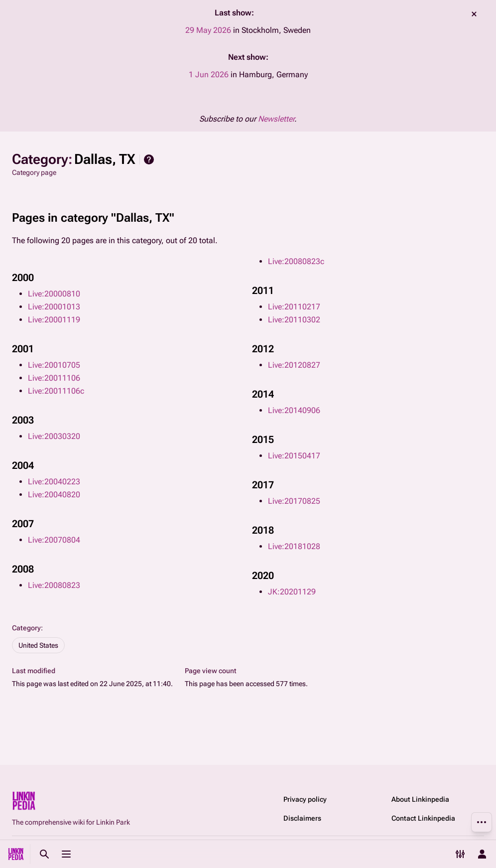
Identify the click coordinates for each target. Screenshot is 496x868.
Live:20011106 (54, 378)
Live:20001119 (54, 320)
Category (26, 628)
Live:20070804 (54, 540)
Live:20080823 (54, 585)
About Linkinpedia (420, 799)
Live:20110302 (294, 320)
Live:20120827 (294, 365)
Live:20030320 (54, 436)
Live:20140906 (294, 410)
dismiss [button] (474, 14)
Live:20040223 (54, 482)
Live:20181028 (294, 546)
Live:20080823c (296, 261)
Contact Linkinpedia (423, 818)
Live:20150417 (294, 456)
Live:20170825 (294, 501)
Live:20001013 (54, 307)
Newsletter (276, 119)
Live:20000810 (54, 294)
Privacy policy (305, 799)
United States (38, 645)
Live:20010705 (54, 365)
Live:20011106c (56, 391)
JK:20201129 (292, 592)
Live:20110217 (294, 307)
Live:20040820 (54, 495)
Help (149, 159)
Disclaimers (302, 818)
